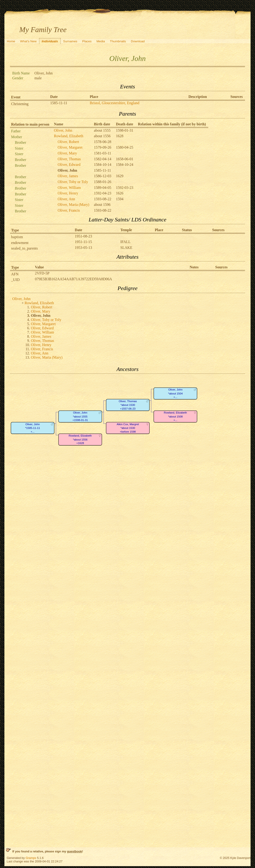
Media (101, 41)
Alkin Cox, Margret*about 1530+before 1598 (128, 428)
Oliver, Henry (68, 193)
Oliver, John (63, 130)
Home (11, 41)
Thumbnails (118, 41)
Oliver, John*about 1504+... (175, 394)
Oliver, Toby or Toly (73, 182)
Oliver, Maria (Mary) (74, 205)
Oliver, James (68, 176)
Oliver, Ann (66, 199)
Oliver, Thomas (69, 159)
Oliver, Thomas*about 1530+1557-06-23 (128, 405)
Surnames (70, 41)
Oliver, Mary (67, 153)
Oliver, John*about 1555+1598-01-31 (80, 417)
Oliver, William (69, 188)
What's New (28, 41)
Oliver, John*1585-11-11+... (33, 428)
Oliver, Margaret (70, 147)
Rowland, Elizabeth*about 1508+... (175, 417)
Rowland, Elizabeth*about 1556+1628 (80, 440)
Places (87, 41)
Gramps (31, 858)
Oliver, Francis (69, 210)
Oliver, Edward (69, 165)
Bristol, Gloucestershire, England (115, 103)
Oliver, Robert (68, 142)
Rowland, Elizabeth (69, 136)
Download (138, 41)
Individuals (50, 41)
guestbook (75, 851)
